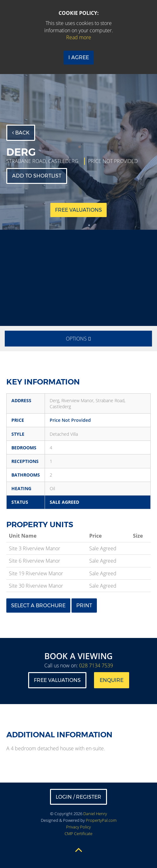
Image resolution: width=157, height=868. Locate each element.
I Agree (79, 57)
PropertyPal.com (101, 820)
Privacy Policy (78, 827)
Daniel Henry (95, 814)
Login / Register (78, 797)
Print (84, 606)
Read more (79, 37)
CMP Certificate (78, 834)
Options (78, 339)
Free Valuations (57, 680)
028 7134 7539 (96, 665)
